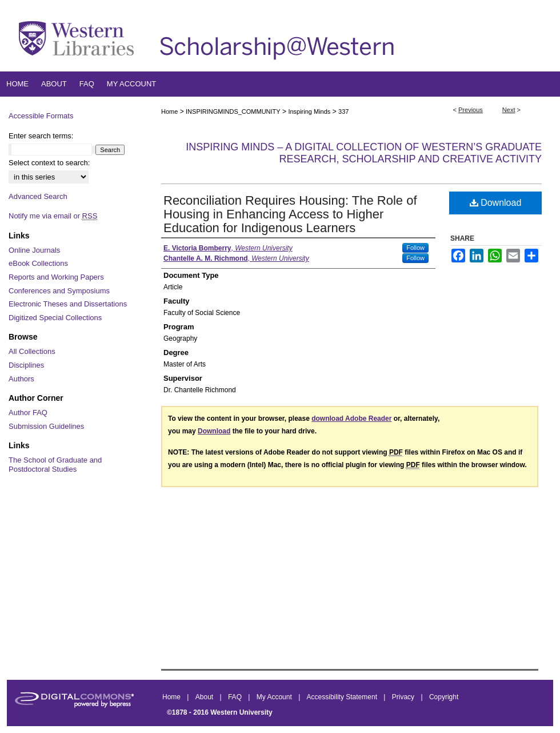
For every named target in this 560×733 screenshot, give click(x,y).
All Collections (32, 351)
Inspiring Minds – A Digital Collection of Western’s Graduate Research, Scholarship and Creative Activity (364, 153)
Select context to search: (49, 163)
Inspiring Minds (309, 111)
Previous (471, 110)
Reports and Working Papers (56, 277)
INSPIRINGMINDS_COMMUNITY (233, 111)
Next (509, 110)
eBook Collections (38, 263)
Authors (21, 379)
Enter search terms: (41, 136)
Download (496, 203)
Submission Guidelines (46, 426)
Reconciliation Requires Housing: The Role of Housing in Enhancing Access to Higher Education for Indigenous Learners (290, 214)
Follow (415, 248)
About (205, 697)
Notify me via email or (53, 216)
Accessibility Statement (343, 697)
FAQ (236, 697)
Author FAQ (28, 413)
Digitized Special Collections (55, 318)
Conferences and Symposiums (59, 291)
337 (343, 111)
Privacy (404, 697)
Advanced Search (38, 196)
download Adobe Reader (351, 419)
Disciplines (26, 365)
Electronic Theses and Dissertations (68, 304)
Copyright (444, 697)
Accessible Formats (41, 116)
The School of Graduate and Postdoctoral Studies (55, 465)
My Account (275, 697)
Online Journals (34, 250)
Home (169, 111)
